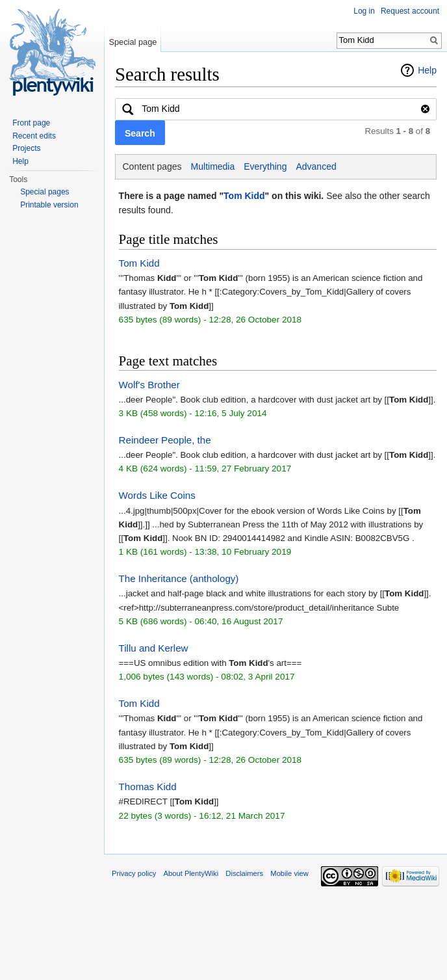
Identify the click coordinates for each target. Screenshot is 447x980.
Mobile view (289, 873)
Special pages (45, 192)
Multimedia (213, 166)
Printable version (49, 205)
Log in (364, 11)
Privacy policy (134, 873)
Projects (26, 148)
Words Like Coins (157, 495)
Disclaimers (244, 873)
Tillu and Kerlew (154, 648)
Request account (410, 11)
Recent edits (34, 136)
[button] (140, 133)
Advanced (316, 166)
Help (427, 70)
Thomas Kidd (148, 787)
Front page (31, 123)
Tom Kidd (244, 196)
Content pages (152, 166)
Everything (265, 166)
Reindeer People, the (165, 440)
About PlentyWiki (191, 873)
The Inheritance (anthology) (179, 578)
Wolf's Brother (149, 385)
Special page (133, 42)
